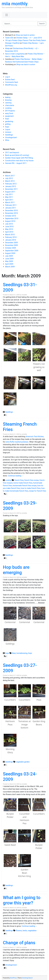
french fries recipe (31, 480)
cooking (8, 108)
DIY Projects (10, 111)
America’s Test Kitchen (35, 437)
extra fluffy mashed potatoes (17, 442)
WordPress (13, 978)
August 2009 (10, 253)
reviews (8, 132)
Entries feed (10, 80)
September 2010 (12, 219)
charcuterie (10, 105)
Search (42, 24)
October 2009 (10, 248)
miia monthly (15, 4)
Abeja (7, 48)
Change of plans (19, 943)
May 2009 (9, 261)
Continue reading (16, 476)
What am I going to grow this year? (22, 900)
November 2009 (11, 245)
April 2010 (9, 232)
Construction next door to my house (19, 161)
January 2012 (11, 186)
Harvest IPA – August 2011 (16, 163)
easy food (9, 113)
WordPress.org (11, 85)
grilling (8, 124)
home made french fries (23, 483)
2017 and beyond (12, 153)
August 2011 (10, 192)
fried (7, 119)
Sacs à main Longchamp (15, 54)
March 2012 (10, 181)
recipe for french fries (38, 491)
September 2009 (12, 251)
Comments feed (11, 82)
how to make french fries (31, 488)
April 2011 (9, 200)
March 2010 (10, 235)
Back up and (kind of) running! (17, 155)
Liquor (8, 129)
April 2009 (9, 264)
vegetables (32, 931)
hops (7, 127)
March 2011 (10, 202)
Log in (8, 77)
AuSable (24, 295)
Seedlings (9, 135)
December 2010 (11, 210)
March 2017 (10, 176)
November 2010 (11, 213)
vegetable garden (23, 762)
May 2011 (9, 197)
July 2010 (9, 224)
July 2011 (9, 194)
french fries (19, 480)
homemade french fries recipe (25, 486)
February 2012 (11, 184)
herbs (25, 931)
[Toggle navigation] (7, 15)
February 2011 (11, 205)
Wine (7, 140)
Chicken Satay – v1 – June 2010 (29, 38)
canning (8, 103)
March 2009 (10, 267)
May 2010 (9, 229)
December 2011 (11, 189)
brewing (8, 100)
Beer (14, 653)
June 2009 (9, 259)
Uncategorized (11, 137)
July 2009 (9, 256)
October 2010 (10, 216)
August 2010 (10, 221)
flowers (19, 931)
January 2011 (11, 208)
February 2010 (11, 237)
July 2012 (9, 178)
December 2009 (11, 243)
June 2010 (9, 227)
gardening (9, 121)
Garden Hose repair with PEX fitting (19, 158)
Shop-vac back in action (25, 35)
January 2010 (11, 240)
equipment (9, 116)
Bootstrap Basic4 (27, 978)
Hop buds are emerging (16, 570)
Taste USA (9, 38)
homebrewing (22, 653)
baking (8, 97)
